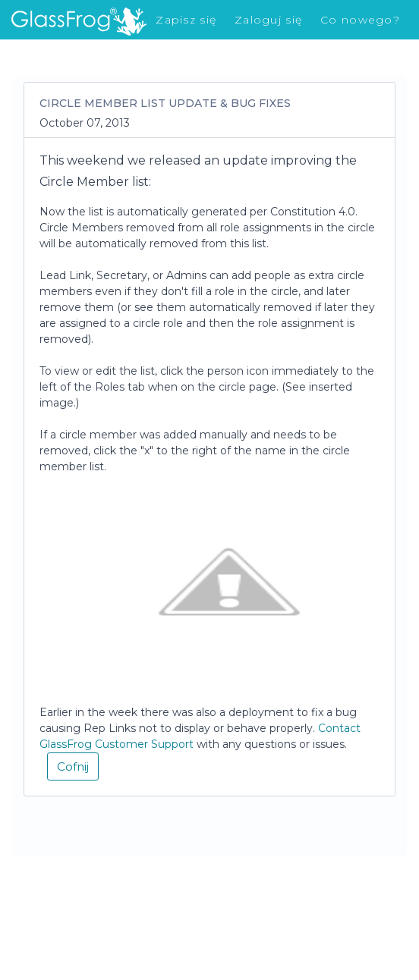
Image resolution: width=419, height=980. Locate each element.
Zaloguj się (268, 20)
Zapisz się (186, 20)
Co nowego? (360, 20)
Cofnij (73, 766)
